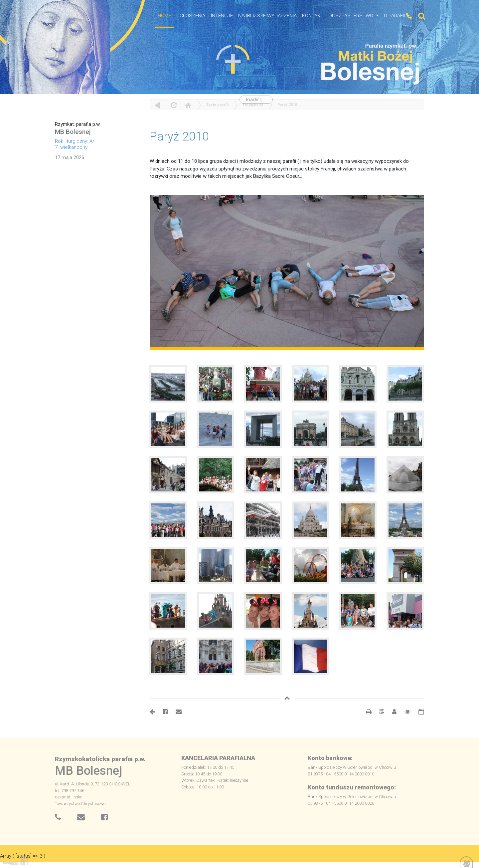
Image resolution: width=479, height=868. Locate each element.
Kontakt (313, 16)
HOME (164, 16)
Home (188, 105)
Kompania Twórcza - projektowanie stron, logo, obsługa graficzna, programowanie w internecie (14, 861)
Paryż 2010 (287, 105)
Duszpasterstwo (352, 16)
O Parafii (395, 16)
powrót (158, 105)
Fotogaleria (253, 105)
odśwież (173, 105)
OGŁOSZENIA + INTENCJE (205, 16)
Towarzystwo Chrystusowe (80, 804)
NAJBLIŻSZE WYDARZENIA (267, 16)
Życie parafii (217, 105)
